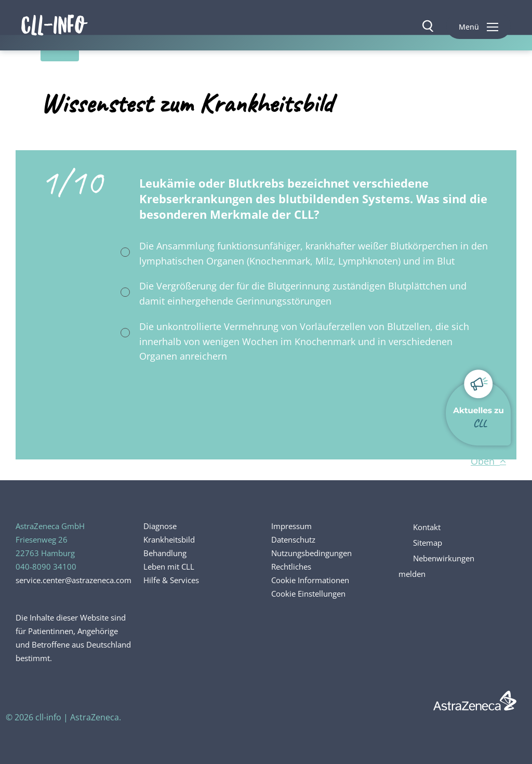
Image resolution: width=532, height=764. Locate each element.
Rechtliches (291, 567)
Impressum (291, 526)
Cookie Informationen (310, 580)
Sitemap (428, 543)
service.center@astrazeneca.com (74, 580)
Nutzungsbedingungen (311, 553)
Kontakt (427, 527)
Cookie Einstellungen (308, 594)
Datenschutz (293, 539)
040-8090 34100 (46, 567)
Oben (488, 461)
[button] (478, 26)
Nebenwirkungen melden (436, 566)
